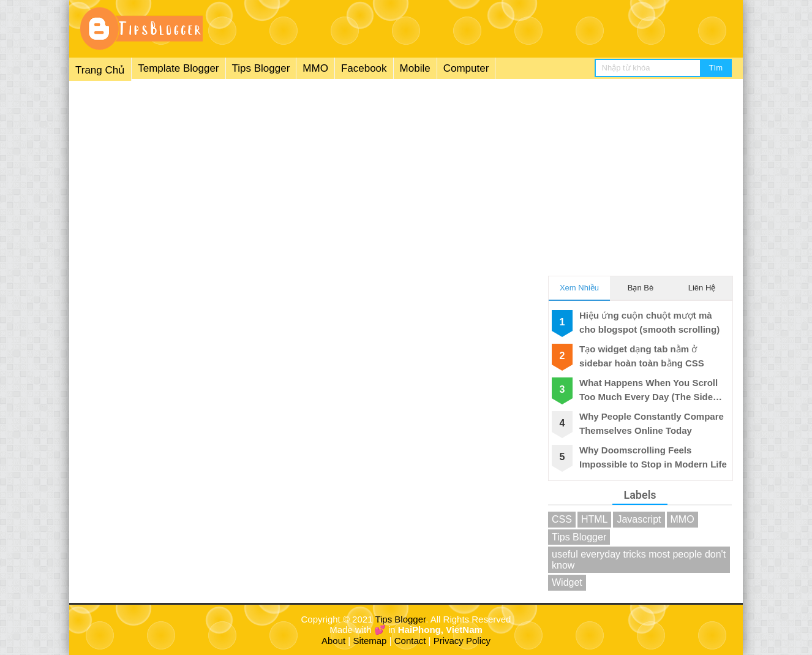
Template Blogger (178, 68)
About (333, 641)
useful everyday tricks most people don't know (639, 560)
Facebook (364, 68)
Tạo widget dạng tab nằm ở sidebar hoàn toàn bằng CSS (642, 356)
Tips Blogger (261, 68)
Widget (567, 582)
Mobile (415, 68)
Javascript (639, 519)
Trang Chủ (100, 70)
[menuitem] (282, 69)
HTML (595, 519)
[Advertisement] (406, 171)
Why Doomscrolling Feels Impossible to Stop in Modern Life (653, 457)
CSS (562, 519)
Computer (466, 68)
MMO (315, 68)
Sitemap (370, 641)
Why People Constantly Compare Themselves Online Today (652, 423)
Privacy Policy (462, 641)
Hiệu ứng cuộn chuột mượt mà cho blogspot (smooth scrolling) (649, 322)
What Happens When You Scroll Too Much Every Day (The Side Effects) (648, 391)
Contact (410, 641)
